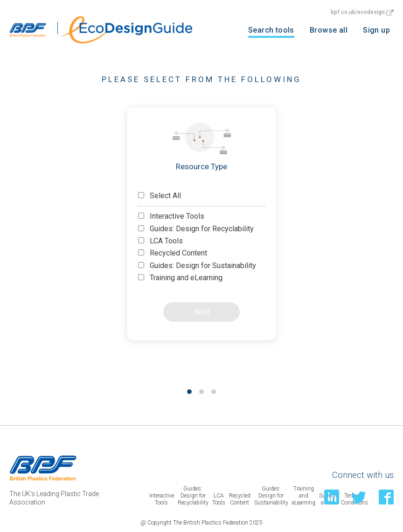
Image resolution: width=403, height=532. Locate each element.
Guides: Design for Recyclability (196, 229)
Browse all (329, 30)
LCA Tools (160, 241)
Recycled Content (173, 253)
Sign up (376, 30)
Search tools (271, 30)
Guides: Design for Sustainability (197, 266)
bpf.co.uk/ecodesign (362, 12)
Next (202, 312)
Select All (160, 196)
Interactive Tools (171, 216)
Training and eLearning (180, 278)
